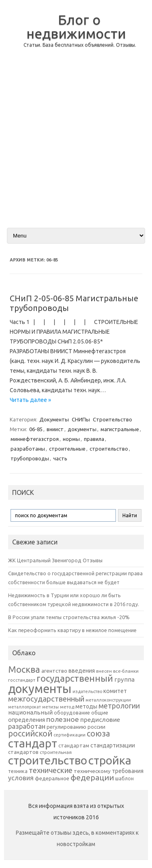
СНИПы (81, 419)
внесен (104, 671)
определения (27, 720)
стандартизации (113, 745)
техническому (92, 771)
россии (96, 727)
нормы (71, 439)
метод (67, 707)
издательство (87, 691)
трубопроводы (30, 458)
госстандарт (22, 680)
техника (18, 771)
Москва (24, 669)
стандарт (33, 743)
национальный (30, 712)
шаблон (124, 778)
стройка (110, 760)
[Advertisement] (76, 144)
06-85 (36, 429)
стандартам (74, 745)
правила (94, 439)
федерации (92, 777)
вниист (55, 429)
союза (98, 734)
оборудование (72, 713)
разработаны (28, 449)
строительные (67, 449)
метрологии (119, 706)
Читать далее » (30, 400)
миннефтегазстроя (35, 439)
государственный (75, 678)
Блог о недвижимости (76, 26)
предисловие (100, 719)
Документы (54, 419)
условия (21, 778)
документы (82, 429)
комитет (115, 691)
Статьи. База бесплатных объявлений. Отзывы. (80, 45)
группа (124, 679)
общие (100, 713)
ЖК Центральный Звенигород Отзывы (55, 560)
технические (51, 770)
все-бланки (126, 671)
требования (128, 771)
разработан (27, 726)
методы (86, 706)
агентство (54, 671)
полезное (63, 719)
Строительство (112, 419)
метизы (50, 707)
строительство (109, 449)
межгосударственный (46, 699)
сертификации (70, 735)
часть (60, 458)
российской (30, 734)
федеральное (52, 778)
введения (82, 671)
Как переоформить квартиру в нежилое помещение (72, 630)
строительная (56, 752)
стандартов (23, 752)
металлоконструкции (108, 700)
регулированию (66, 727)
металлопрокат (25, 707)
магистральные (120, 429)
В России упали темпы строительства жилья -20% (69, 617)
